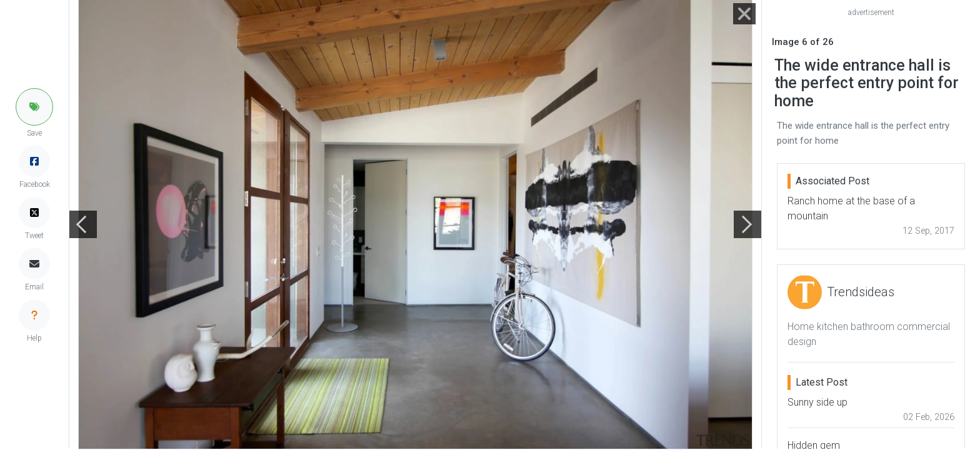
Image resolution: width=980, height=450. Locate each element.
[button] (34, 107)
